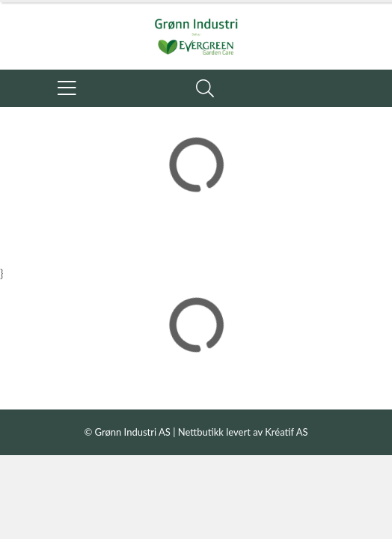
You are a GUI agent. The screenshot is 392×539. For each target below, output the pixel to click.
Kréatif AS (286, 432)
